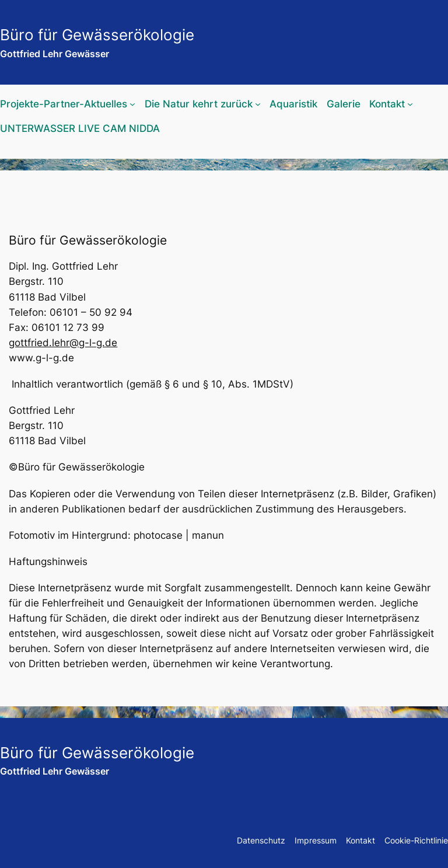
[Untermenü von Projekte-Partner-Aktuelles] (132, 104)
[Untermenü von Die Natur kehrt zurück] (258, 104)
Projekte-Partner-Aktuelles (64, 104)
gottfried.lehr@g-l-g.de (63, 343)
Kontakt (387, 104)
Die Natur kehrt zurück (199, 104)
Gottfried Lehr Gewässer (55, 54)
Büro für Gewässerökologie (97, 35)
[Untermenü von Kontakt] (410, 104)
